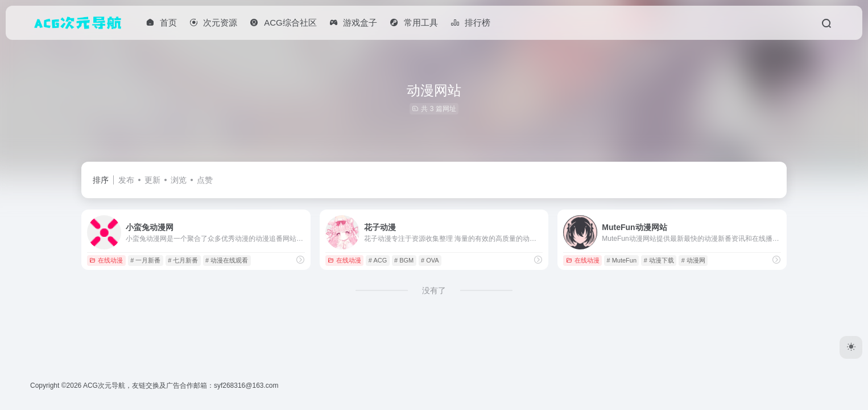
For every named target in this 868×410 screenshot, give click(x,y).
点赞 (205, 180)
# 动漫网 (693, 260)
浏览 (179, 180)
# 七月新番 (183, 260)
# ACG (378, 260)
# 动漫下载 (659, 260)
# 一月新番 (145, 260)
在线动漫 (106, 260)
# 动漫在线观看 (227, 260)
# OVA (430, 260)
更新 (152, 180)
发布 (126, 180)
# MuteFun (621, 260)
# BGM (404, 260)
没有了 (434, 290)
